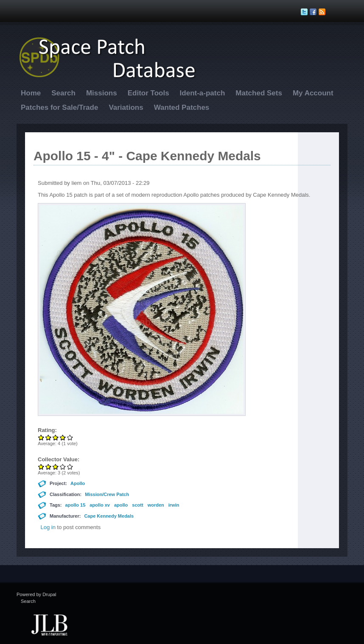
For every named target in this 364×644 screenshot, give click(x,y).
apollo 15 (76, 505)
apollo (121, 505)
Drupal (49, 594)
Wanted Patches (182, 107)
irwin (174, 505)
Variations (126, 107)
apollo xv (100, 505)
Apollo (78, 483)
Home (31, 93)
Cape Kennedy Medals (109, 516)
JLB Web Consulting (49, 624)
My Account (313, 93)
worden (156, 505)
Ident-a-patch (203, 93)
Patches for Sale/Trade (59, 107)
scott (137, 505)
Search (63, 93)
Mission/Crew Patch (107, 494)
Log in (48, 527)
